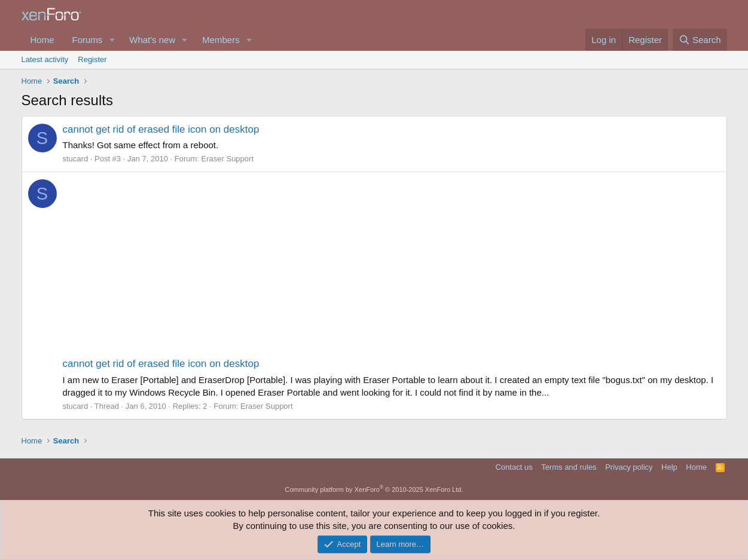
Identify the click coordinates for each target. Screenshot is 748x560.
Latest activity (45, 59)
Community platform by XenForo (374, 489)
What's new (152, 40)
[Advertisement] (392, 267)
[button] (112, 40)
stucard (76, 159)
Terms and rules (569, 467)
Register (92, 59)
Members (221, 40)
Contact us (514, 467)
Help (669, 467)
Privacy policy (629, 467)
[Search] (700, 40)
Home (42, 40)
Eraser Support (228, 159)
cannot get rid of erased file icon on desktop (161, 129)
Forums (88, 40)
